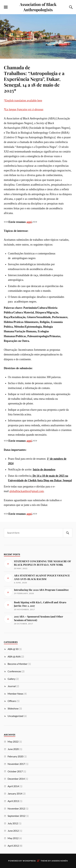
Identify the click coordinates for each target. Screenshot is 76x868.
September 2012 (16, 816)
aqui (29, 222)
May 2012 (13, 838)
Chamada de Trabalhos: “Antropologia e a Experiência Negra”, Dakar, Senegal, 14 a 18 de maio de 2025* (34, 79)
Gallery (11, 679)
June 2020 (13, 749)
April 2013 (13, 801)
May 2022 (13, 741)
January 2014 (15, 793)
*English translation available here (23, 101)
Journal (12, 686)
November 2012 (16, 808)
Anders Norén (60, 861)
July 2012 (13, 823)
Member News (15, 694)
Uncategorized (15, 716)
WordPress (29, 861)
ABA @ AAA (14, 656)
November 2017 (16, 764)
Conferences (14, 671)
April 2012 (13, 846)
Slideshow (13, 708)
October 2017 (15, 771)
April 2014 (13, 786)
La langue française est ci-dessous (24, 109)
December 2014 (16, 779)
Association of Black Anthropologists (38, 7)
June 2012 (13, 831)
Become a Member (18, 664)
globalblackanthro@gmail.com (27, 491)
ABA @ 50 (13, 649)
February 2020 (15, 756)
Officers (12, 701)
